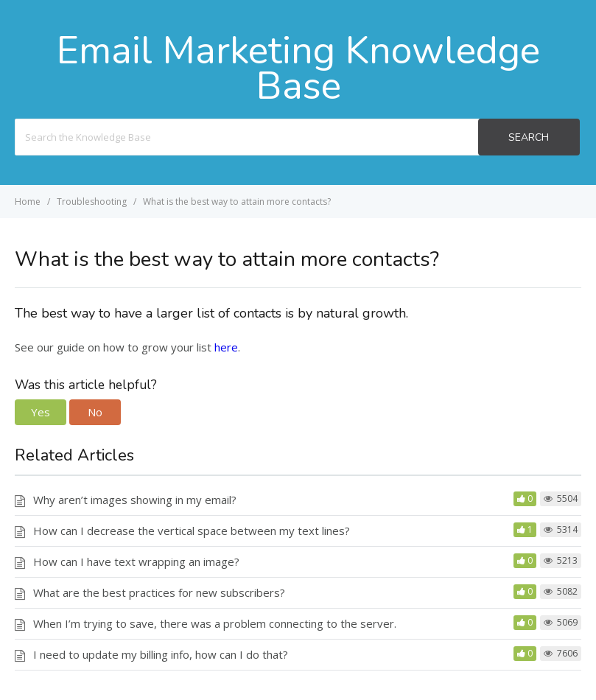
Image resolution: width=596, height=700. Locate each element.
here (226, 347)
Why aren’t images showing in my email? (135, 500)
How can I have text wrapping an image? (136, 561)
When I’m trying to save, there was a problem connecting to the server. (215, 623)
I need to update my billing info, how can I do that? (161, 654)
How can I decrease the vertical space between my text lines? (192, 531)
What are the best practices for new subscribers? (159, 592)
